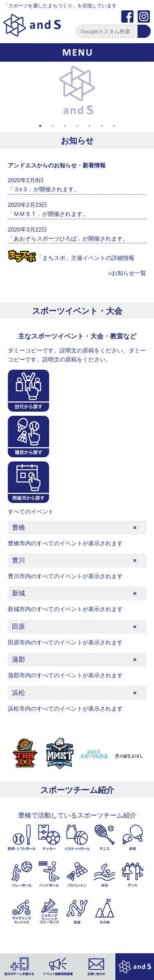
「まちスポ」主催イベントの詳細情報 (71, 258)
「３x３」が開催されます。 (44, 189)
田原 (18, 627)
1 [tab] (40, 126)
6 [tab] (102, 126)
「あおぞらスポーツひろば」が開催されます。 (68, 239)
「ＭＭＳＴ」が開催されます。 (48, 214)
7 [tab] (114, 126)
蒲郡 (18, 659)
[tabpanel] (77, 91)
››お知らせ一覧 (127, 273)
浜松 (18, 693)
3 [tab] (65, 126)
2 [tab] (53, 126)
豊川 (18, 560)
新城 (18, 593)
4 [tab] (77, 126)
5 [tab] (90, 126)
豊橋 (18, 527)
